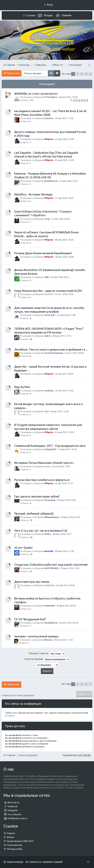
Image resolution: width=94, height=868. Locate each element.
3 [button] (82, 74)
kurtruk (49, 551)
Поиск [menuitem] (89, 65)
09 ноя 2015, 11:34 (63, 640)
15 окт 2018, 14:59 (64, 294)
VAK (47, 277)
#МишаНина (52, 517)
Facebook (13, 806)
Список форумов (28, 755)
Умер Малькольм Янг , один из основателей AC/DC (48, 291)
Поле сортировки (47, 659)
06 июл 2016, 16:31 (62, 534)
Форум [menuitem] (48, 15)
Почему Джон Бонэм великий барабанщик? (43, 253)
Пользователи (14, 845)
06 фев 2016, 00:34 (66, 606)
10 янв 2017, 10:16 (68, 449)
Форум (10, 837)
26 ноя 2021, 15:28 (68, 97)
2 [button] (77, 74)
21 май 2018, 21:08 (66, 315)
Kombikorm (51, 181)
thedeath (50, 606)
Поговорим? (47, 84)
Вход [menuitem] (50, 5)
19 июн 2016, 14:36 (70, 568)
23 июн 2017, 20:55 (64, 432)
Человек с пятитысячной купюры (36, 636)
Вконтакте (13, 802)
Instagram (13, 810)
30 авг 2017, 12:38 (60, 411)
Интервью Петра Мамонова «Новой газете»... (45, 463)
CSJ (46, 411)
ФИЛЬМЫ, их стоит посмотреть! (36, 94)
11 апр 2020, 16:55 (64, 198)
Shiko (48, 534)
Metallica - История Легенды (33, 194)
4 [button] (86, 74)
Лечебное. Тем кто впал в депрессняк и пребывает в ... (51, 350)
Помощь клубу (14, 849)
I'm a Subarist (14, 814)
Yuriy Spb (50, 315)
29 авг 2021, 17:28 (64, 118)
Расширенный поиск (57, 73)
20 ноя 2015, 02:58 (69, 623)
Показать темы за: (47, 654)
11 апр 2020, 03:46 (60, 219)
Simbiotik (49, 585)
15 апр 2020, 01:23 (69, 181)
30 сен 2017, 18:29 (64, 374)
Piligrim (49, 139)
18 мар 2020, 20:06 (64, 257)
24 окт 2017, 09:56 (74, 353)
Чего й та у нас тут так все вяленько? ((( (41, 531)
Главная (66, 15)
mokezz (49, 391)
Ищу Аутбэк (22, 387)
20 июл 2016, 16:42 (67, 500)
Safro (48, 336)
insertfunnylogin (54, 353)
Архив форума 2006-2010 (20, 841)
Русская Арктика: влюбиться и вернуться (42, 480)
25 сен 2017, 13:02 (65, 391)
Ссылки (31, 15)
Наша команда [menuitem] (15, 862)
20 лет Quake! (23, 548)
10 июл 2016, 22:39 (70, 517)
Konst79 (49, 294)
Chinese (48, 640)
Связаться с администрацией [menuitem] (46, 862)
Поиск (51, 73)
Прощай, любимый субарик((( (34, 514)
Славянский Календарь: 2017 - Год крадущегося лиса (50, 446)
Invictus (49, 118)
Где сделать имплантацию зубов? (37, 496)
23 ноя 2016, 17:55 (61, 466)
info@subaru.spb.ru (18, 818)
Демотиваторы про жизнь (32, 582)
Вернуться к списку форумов (19, 695)
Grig (47, 219)
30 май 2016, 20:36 (65, 585)
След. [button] (90, 74)
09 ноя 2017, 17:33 (62, 336)
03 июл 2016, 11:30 (64, 551)
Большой (50, 500)
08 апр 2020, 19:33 (64, 240)
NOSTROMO (51, 568)
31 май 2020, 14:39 (64, 160)
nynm (47, 466)
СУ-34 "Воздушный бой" (30, 619)
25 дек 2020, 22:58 (64, 139)
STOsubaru (51, 97)
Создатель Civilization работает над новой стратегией (51, 565)
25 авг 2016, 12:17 (64, 483)
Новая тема (13, 73)
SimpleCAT (50, 449)
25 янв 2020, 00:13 (60, 277)
